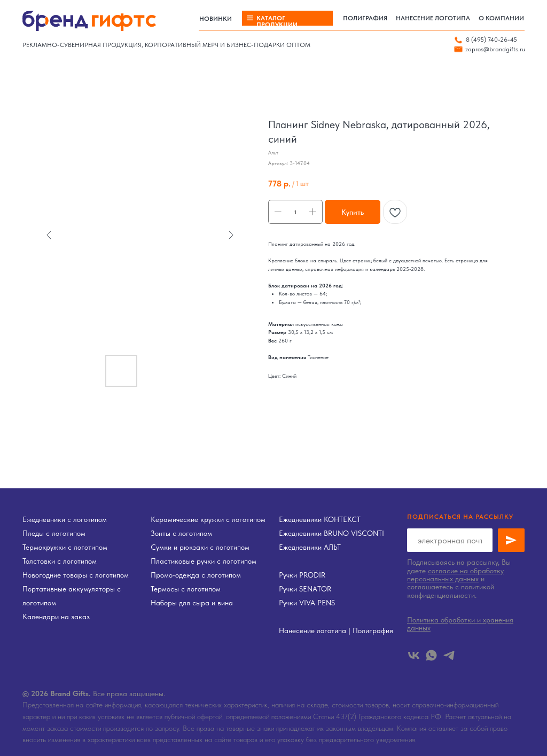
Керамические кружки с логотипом (208, 519)
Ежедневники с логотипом (65, 519)
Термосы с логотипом (186, 589)
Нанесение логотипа (312, 630)
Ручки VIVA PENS (307, 603)
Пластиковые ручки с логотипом (204, 561)
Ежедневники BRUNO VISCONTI (331, 533)
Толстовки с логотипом (60, 561)
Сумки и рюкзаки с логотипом (200, 547)
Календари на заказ (56, 617)
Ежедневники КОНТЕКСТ (320, 519)
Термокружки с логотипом (65, 547)
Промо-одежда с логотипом (196, 575)
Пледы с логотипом (54, 533)
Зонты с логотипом (181, 533)
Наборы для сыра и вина (192, 603)
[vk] (414, 655)
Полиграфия (373, 630)
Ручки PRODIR (302, 575)
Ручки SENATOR (305, 589)
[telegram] (449, 655)
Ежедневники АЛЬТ (310, 547)
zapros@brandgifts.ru (495, 49)
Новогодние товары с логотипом (76, 575)
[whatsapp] (431, 655)
